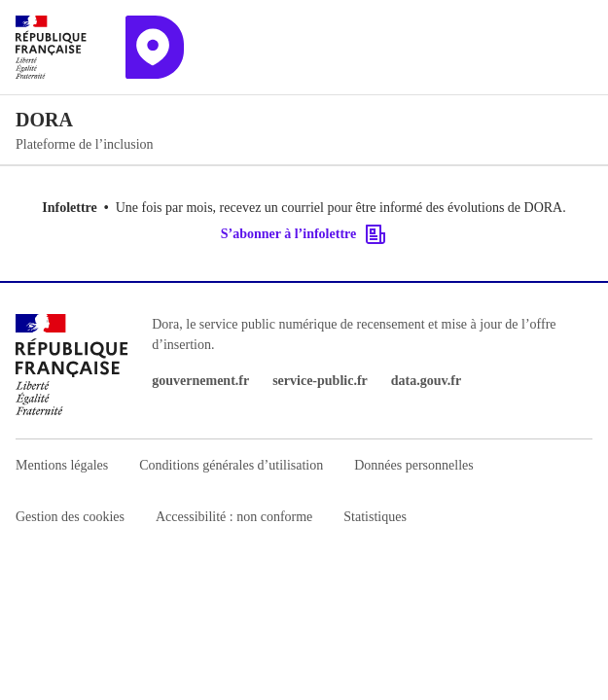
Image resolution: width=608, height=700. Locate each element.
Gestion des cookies (70, 517)
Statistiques (375, 517)
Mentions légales (62, 465)
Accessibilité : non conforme (234, 517)
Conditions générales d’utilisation (231, 465)
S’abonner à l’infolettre (304, 234)
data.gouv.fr (426, 381)
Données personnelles (413, 465)
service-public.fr (320, 381)
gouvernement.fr (200, 381)
